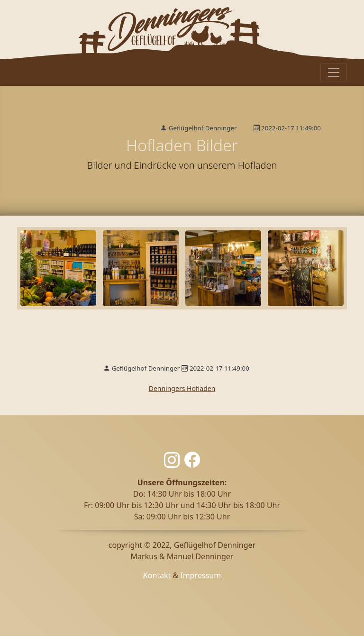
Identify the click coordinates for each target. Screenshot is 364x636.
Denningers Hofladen (182, 388)
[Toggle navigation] (334, 73)
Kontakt (157, 575)
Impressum (200, 575)
